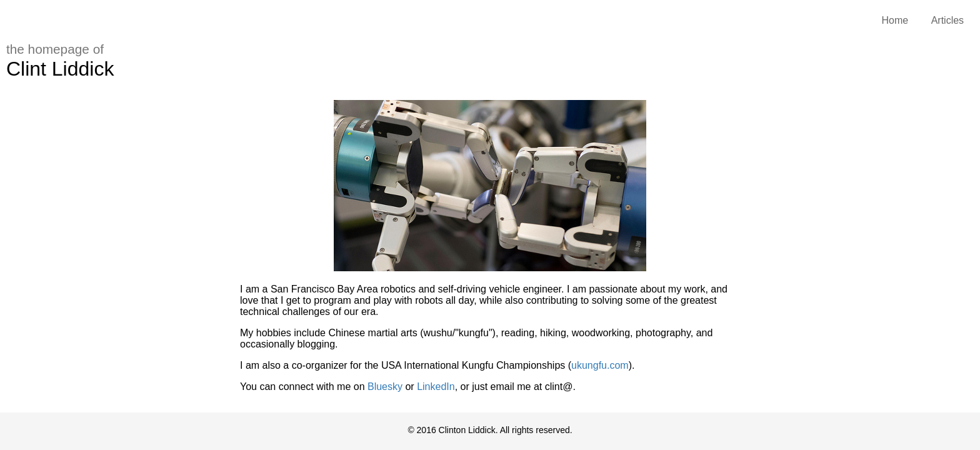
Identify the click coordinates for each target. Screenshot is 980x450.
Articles (947, 20)
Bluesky (385, 387)
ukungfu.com (600, 365)
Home (895, 20)
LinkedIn (436, 387)
